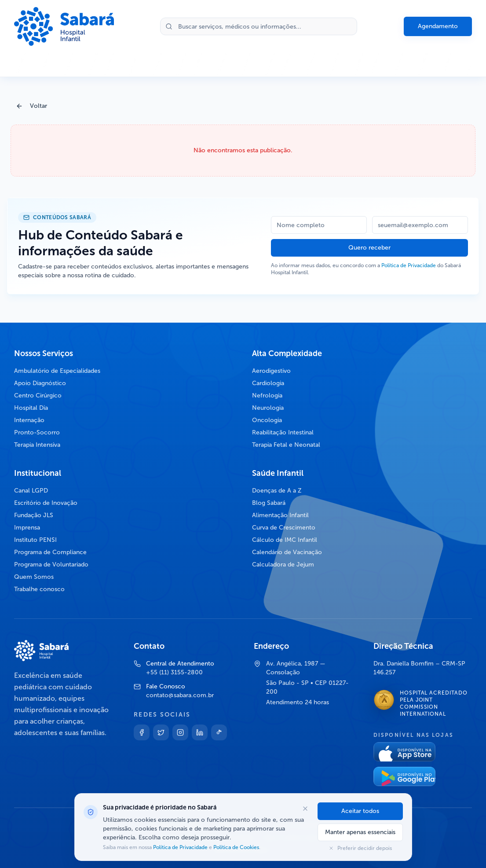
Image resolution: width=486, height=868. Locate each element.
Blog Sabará (269, 503)
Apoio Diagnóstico (40, 383)
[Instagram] (180, 732)
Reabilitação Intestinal (283, 432)
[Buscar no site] (259, 26)
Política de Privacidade (409, 265)
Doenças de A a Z (277, 491)
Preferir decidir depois (360, 848)
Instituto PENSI (35, 540)
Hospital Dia (31, 408)
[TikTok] (219, 732)
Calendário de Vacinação (287, 552)
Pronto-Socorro (37, 432)
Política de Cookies (236, 847)
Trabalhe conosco (39, 589)
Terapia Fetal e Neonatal (286, 445)
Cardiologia (268, 383)
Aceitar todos (360, 811)
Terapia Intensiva (37, 445)
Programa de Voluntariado (51, 565)
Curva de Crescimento (284, 528)
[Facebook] (142, 732)
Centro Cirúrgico (38, 395)
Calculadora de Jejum (283, 565)
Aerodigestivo (271, 371)
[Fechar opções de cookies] (305, 809)
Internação (29, 420)
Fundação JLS (34, 515)
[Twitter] (161, 732)
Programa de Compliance (50, 552)
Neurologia (268, 408)
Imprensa (27, 528)
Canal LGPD (31, 491)
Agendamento (438, 26)
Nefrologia (267, 395)
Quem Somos (34, 577)
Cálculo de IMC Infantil (285, 540)
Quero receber (369, 248)
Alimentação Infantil (280, 515)
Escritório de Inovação (46, 503)
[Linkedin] (200, 732)
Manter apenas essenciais (360, 832)
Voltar (31, 106)
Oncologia (267, 420)
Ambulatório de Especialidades (57, 371)
